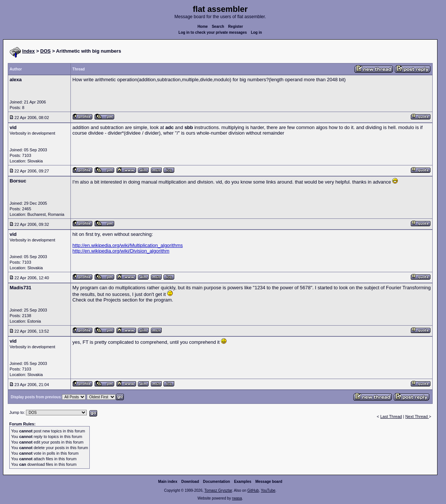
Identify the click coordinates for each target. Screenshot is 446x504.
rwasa (237, 498)
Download (190, 482)
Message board (269, 482)
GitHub (253, 490)
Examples (243, 482)
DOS (46, 51)
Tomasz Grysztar (218, 490)
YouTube (268, 490)
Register (235, 27)
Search (218, 27)
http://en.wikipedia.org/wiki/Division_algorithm (121, 251)
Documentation (217, 482)
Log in (257, 32)
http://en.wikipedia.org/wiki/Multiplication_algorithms (128, 245)
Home (203, 27)
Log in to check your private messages (213, 32)
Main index (168, 482)
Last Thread (391, 416)
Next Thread (417, 416)
